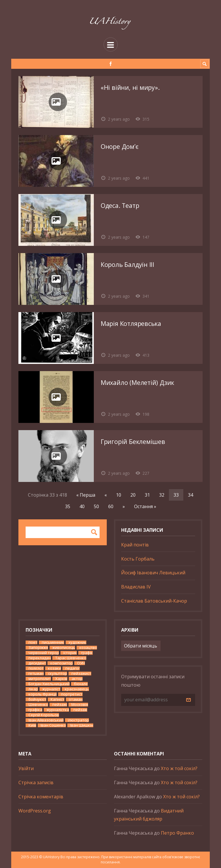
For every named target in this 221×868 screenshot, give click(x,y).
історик (70, 653)
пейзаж (80, 710)
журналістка (58, 710)
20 (133, 495)
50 (96, 506)
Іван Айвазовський (46, 720)
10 (119, 495)
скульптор (58, 674)
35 (68, 506)
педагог (73, 668)
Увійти (26, 768)
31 (147, 495)
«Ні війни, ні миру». (130, 87)
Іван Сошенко (53, 725)
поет (33, 642)
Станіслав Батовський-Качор (154, 601)
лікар (33, 689)
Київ (32, 725)
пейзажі (60, 705)
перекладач (40, 658)
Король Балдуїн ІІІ (127, 264)
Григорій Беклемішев (133, 441)
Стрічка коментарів (41, 797)
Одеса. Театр (120, 205)
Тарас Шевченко (71, 658)
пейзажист (81, 674)
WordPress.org (35, 811)
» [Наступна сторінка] (124, 506)
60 (111, 506)
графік (87, 653)
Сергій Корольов (44, 715)
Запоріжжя (38, 648)
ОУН (81, 663)
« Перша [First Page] (86, 495)
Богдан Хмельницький (49, 684)
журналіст (51, 689)
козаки (55, 668)
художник (77, 642)
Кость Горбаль (138, 559)
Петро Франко (177, 833)
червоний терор (44, 653)
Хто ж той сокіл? (179, 768)
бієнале (81, 684)
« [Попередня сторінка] (106, 495)
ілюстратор (78, 720)
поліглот (36, 668)
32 (162, 495)
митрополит (40, 679)
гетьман (36, 674)
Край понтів (135, 545)
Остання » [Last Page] (145, 506)
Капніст (58, 699)
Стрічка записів (36, 782)
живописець (64, 648)
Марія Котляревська (131, 323)
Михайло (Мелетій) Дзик (137, 382)
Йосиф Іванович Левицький (153, 573)
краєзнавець (77, 689)
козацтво (88, 648)
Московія (80, 705)
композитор (62, 663)
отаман (76, 699)
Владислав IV (136, 587)
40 (82, 506)
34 (190, 495)
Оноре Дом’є (120, 146)
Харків (61, 679)
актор (77, 679)
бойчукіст (37, 699)
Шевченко (38, 705)
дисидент (37, 663)
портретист (72, 694)
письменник (53, 642)
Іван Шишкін (82, 725)
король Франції (43, 694)
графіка (35, 710)
